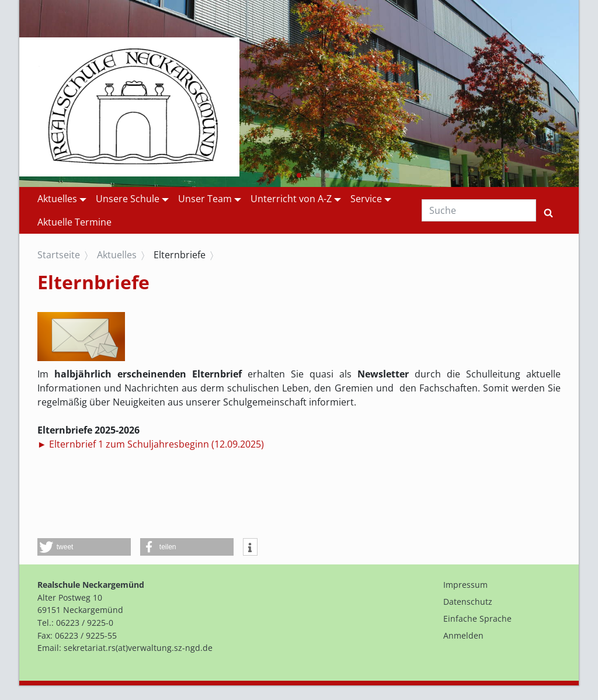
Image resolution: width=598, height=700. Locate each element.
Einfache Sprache (477, 618)
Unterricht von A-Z (291, 199)
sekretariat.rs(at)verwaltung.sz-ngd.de (138, 648)
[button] (271, 175)
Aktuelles (57, 199)
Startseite (59, 255)
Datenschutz (468, 602)
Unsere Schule (128, 199)
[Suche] (479, 210)
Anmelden (463, 635)
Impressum (465, 585)
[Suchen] (548, 210)
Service (366, 199)
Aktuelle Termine (74, 222)
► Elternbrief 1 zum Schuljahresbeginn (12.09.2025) (151, 444)
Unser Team (205, 199)
